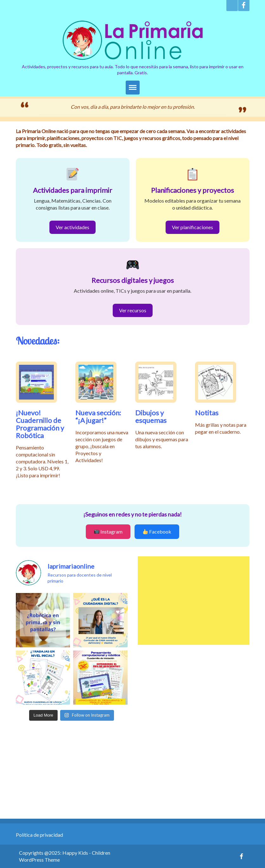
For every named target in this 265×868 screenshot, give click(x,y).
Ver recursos (133, 310)
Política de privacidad (39, 835)
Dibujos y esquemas (151, 416)
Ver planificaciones (192, 227)
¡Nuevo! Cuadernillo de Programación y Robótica (40, 424)
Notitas (207, 413)
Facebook (157, 532)
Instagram (108, 532)
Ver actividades (73, 227)
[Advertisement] (194, 601)
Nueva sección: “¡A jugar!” (98, 416)
